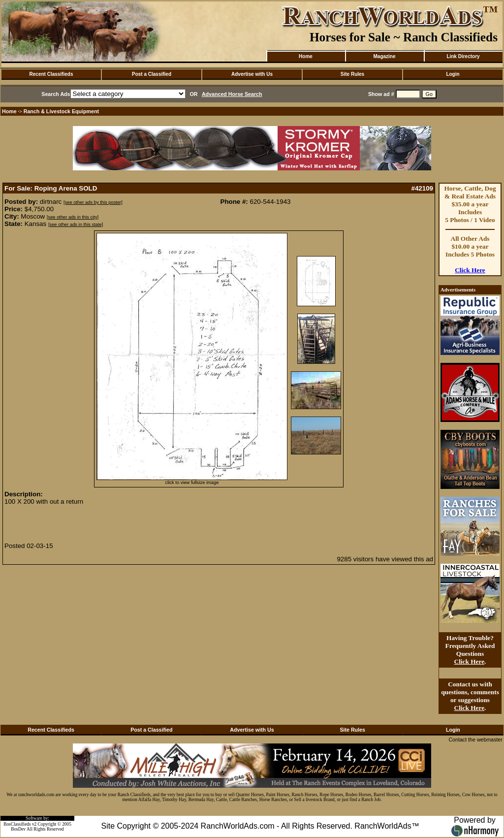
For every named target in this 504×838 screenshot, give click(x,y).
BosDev (18, 829)
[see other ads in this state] (76, 225)
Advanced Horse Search (232, 94)
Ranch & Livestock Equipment (61, 111)
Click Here (470, 270)
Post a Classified (152, 74)
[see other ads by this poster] (93, 202)
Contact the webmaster (475, 740)
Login (453, 74)
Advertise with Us (252, 74)
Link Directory (463, 56)
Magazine (384, 56)
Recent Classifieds (51, 74)
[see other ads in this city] (73, 217)
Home (306, 56)
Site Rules (352, 74)
